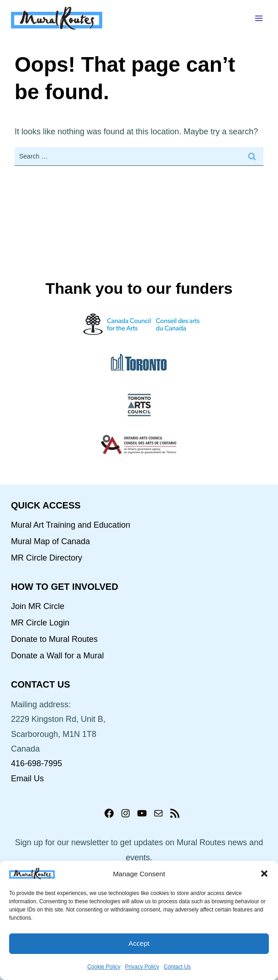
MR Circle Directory (47, 558)
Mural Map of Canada (50, 541)
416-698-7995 (37, 763)
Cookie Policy (104, 967)
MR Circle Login (40, 623)
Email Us (27, 779)
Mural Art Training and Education (71, 525)
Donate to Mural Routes (54, 639)
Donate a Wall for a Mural (57, 656)
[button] (264, 874)
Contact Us (177, 967)
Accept (139, 943)
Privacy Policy (142, 967)
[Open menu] (259, 18)
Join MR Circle (38, 606)
